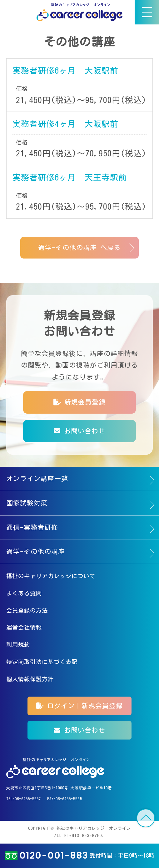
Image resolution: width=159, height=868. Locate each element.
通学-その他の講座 (36, 552)
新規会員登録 (79, 402)
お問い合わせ (79, 431)
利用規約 (18, 645)
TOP (146, 818)
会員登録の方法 (27, 610)
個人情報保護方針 (30, 679)
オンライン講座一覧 (37, 479)
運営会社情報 (24, 627)
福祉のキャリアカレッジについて (51, 576)
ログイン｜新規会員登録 (80, 706)
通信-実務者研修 (32, 528)
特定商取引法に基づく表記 (42, 662)
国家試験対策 (27, 503)
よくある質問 (24, 593)
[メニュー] (147, 12)
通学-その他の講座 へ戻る (80, 248)
